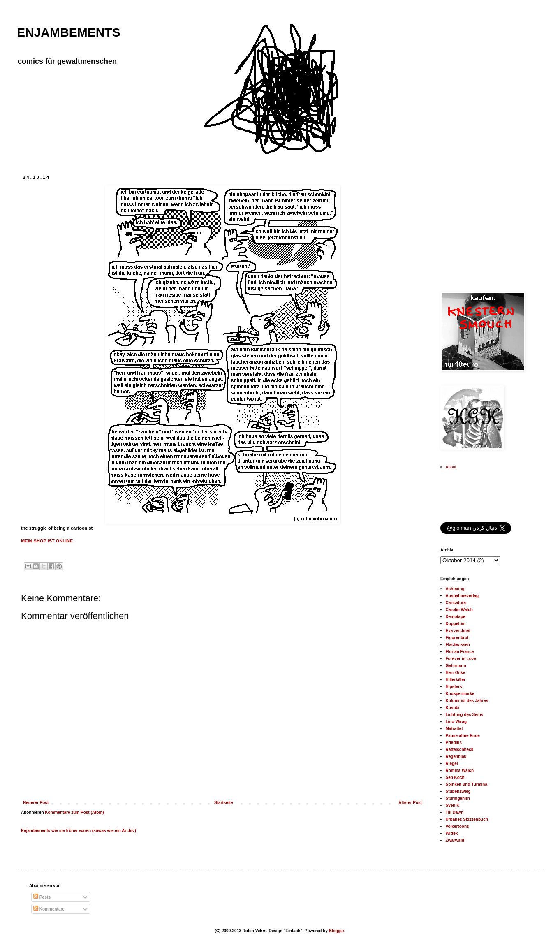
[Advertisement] (492, 226)
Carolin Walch (459, 610)
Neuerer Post (36, 803)
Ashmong (455, 589)
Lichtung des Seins (465, 715)
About (451, 467)
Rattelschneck (460, 750)
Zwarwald (455, 840)
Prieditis (454, 743)
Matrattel (454, 729)
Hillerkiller (456, 680)
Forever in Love (461, 659)
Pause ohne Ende (463, 736)
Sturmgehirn (458, 798)
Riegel (452, 763)
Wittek (452, 833)
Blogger (337, 931)
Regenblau (456, 757)
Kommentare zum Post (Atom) (74, 812)
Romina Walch (460, 770)
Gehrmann (456, 666)
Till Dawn (455, 812)
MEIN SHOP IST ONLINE (47, 541)
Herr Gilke (456, 673)
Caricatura (456, 603)
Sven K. (453, 805)
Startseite (224, 803)
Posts (42, 897)
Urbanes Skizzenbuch (467, 819)
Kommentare (49, 909)
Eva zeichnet (458, 631)
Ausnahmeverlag (462, 596)
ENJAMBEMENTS (69, 32)
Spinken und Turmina (466, 784)
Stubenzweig (458, 791)
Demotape (456, 617)
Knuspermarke (460, 694)
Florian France (460, 652)
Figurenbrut (457, 638)
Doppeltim (456, 624)
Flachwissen (458, 645)
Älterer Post (410, 803)
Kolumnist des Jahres (467, 701)
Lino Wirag (456, 722)
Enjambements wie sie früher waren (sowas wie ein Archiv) (79, 831)
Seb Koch (455, 777)
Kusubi (453, 708)
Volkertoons (457, 826)
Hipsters (454, 687)
